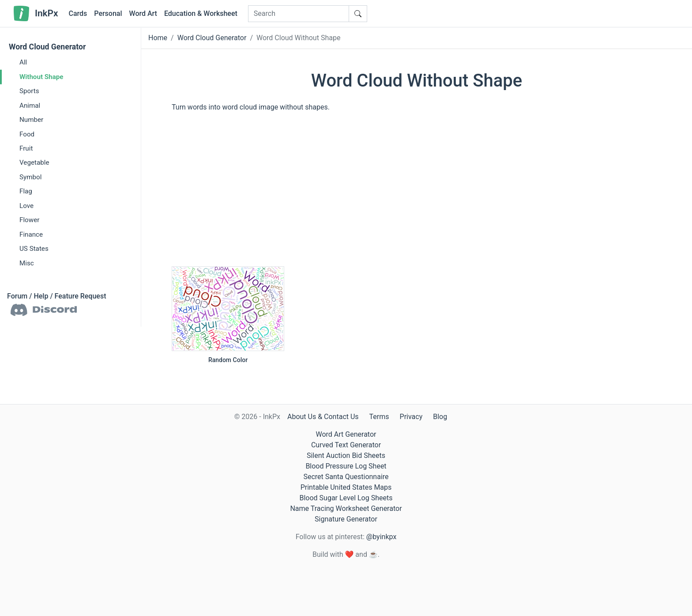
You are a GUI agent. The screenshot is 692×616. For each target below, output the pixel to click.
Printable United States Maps (346, 487)
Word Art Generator (346, 434)
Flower (29, 220)
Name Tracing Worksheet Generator (346, 508)
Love (26, 206)
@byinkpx (381, 537)
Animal (30, 105)
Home (158, 38)
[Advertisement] (417, 197)
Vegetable (34, 163)
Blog (440, 417)
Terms (379, 417)
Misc (27, 263)
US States (34, 249)
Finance (31, 234)
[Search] (299, 14)
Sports (29, 91)
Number (31, 120)
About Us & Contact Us (323, 417)
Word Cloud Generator (47, 47)
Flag (26, 191)
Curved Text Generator (346, 445)
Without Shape (41, 76)
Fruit (26, 148)
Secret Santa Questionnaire (346, 477)
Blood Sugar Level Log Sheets (346, 498)
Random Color (228, 360)
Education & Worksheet (201, 13)
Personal (108, 13)
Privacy (411, 417)
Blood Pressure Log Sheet (346, 466)
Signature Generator (346, 519)
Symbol (30, 177)
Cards (78, 13)
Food (27, 134)
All (23, 62)
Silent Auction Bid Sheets (346, 455)
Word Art (143, 13)
